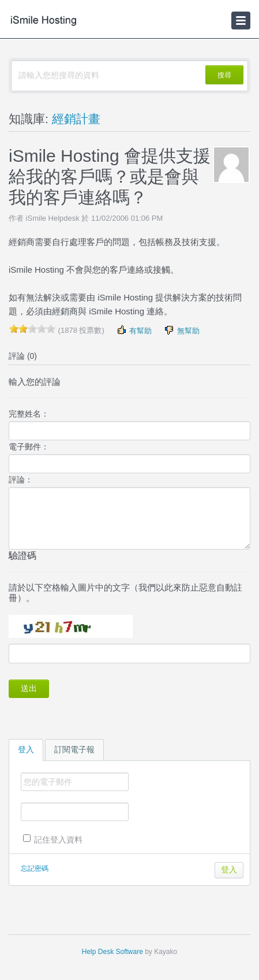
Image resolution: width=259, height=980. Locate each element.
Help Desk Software (112, 952)
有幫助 (134, 330)
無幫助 (181, 330)
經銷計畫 (76, 119)
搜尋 (224, 75)
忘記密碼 (35, 868)
